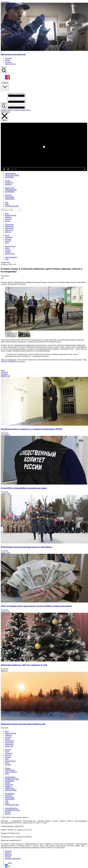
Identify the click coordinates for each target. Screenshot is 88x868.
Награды (8, 853)
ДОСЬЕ (8, 814)
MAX (8, 863)
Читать (10, 110)
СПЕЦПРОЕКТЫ (11, 808)
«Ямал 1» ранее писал (9, 360)
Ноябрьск (5, 86)
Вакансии (8, 855)
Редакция (8, 851)
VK (8, 866)
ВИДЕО (8, 812)
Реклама (8, 857)
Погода (13, 64)
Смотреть (4, 110)
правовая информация (13, 858)
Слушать (16, 110)
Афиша (8, 64)
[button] (7, 309)
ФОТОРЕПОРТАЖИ (12, 810)
